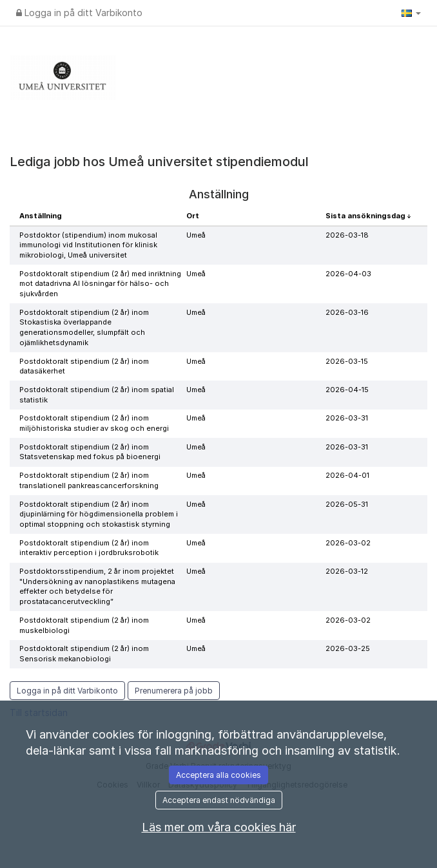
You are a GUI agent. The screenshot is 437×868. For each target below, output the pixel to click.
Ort (193, 216)
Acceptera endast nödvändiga (219, 800)
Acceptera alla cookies (218, 775)
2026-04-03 (348, 274)
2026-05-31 (347, 504)
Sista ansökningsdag (366, 216)
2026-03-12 (347, 571)
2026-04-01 (347, 475)
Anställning (41, 216)
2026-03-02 (348, 543)
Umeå (196, 235)
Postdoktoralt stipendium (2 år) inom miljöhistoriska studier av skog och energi (94, 423)
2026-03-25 (348, 648)
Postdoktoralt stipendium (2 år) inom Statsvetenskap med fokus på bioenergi (90, 452)
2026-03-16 (347, 312)
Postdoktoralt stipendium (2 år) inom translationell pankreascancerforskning (89, 480)
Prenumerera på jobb (174, 691)
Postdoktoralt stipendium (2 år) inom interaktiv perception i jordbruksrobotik (89, 548)
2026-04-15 (347, 390)
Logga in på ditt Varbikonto (79, 13)
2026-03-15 (347, 361)
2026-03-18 (347, 235)
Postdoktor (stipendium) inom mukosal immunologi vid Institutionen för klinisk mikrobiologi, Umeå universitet (88, 245)
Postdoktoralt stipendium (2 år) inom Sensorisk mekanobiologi (84, 654)
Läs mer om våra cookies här (219, 827)
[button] (411, 13)
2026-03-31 (347, 418)
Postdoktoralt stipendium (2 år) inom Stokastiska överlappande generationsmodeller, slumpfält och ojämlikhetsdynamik (84, 327)
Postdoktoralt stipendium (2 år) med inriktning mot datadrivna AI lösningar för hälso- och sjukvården (100, 284)
